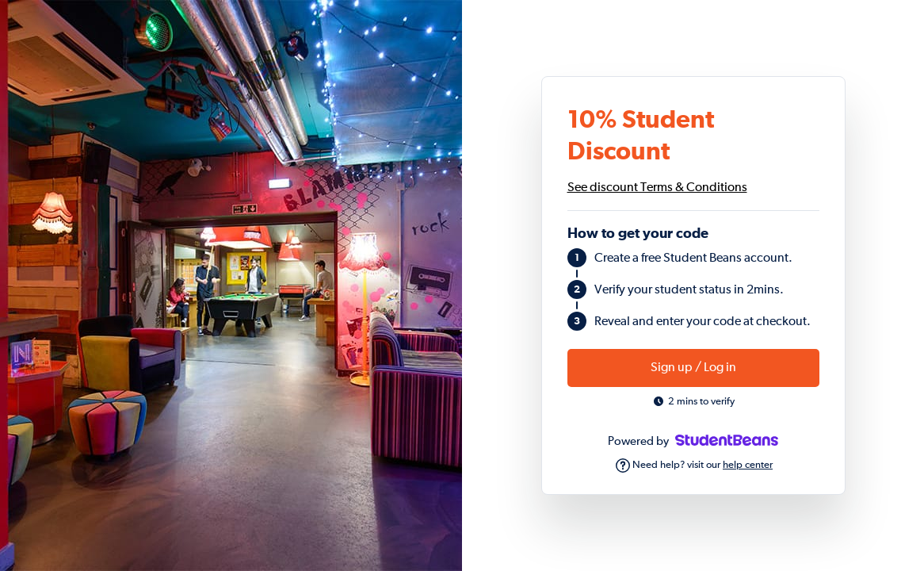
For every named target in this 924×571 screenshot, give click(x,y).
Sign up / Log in (693, 368)
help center (748, 465)
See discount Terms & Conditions (657, 188)
